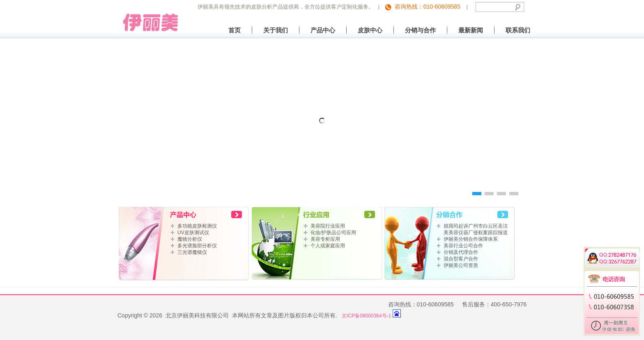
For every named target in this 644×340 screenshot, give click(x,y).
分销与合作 (420, 30)
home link (184, 214)
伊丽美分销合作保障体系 (471, 239)
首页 (235, 30)
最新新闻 (471, 30)
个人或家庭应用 (328, 246)
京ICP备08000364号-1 (366, 316)
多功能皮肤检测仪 (197, 226)
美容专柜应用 (325, 239)
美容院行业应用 (328, 226)
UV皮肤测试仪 (193, 233)
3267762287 (617, 260)
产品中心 (323, 30)
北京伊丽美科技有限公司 (148, 16)
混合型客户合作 (461, 259)
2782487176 (617, 253)
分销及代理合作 (461, 252)
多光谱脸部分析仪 (197, 246)
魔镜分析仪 (190, 239)
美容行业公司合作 (463, 246)
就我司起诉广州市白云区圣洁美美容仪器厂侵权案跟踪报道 (476, 229)
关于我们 (276, 30)
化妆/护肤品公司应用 (333, 233)
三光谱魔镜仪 (192, 252)
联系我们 (518, 30)
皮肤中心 (370, 30)
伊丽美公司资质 (461, 265)
